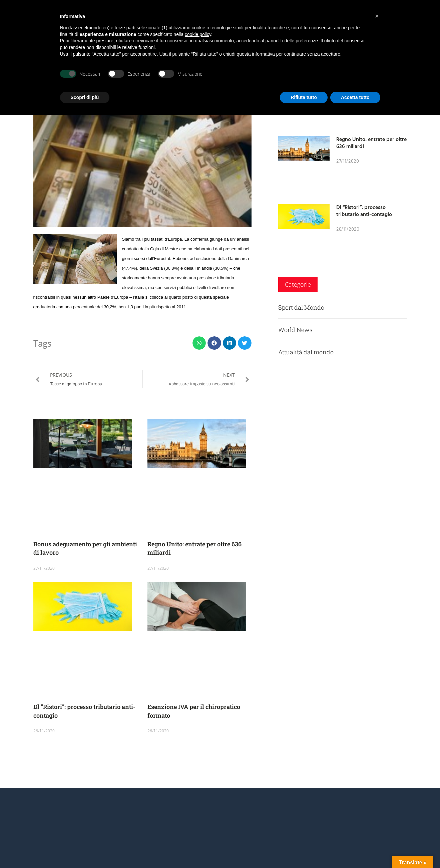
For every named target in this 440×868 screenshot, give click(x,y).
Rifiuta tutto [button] (304, 97)
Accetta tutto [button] (355, 97)
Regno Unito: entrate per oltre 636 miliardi (371, 142)
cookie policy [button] (198, 34)
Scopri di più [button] (85, 97)
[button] (199, 343)
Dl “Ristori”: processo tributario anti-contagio (364, 210)
